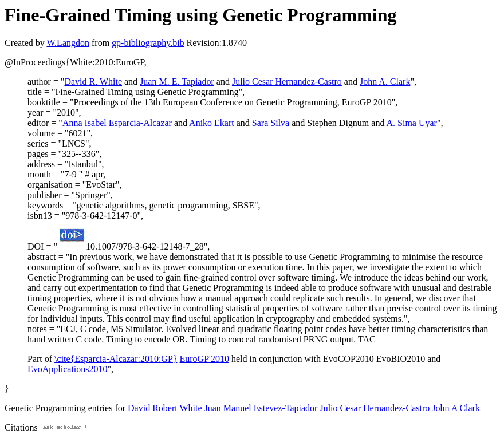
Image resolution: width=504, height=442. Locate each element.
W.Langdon (68, 43)
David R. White (93, 82)
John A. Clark (385, 82)
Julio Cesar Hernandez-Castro (287, 82)
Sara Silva (271, 123)
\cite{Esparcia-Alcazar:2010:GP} (116, 359)
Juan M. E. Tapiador (177, 82)
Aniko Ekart (212, 123)
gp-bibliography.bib (148, 43)
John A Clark (456, 408)
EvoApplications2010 (68, 369)
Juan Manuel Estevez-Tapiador (261, 408)
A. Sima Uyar (412, 123)
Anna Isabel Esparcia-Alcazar (117, 123)
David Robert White (165, 408)
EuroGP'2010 (204, 359)
